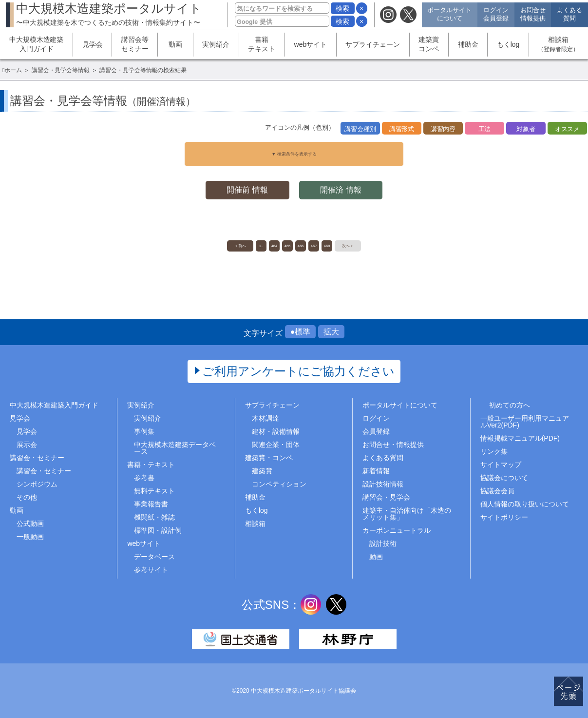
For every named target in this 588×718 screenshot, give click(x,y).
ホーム (13, 70)
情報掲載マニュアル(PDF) (520, 438)
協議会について (504, 478)
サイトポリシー (504, 517)
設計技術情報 (383, 484)
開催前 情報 (245, 184)
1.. (233, 243)
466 (306, 243)
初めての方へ (510, 405)
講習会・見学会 (386, 497)
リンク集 (494, 451)
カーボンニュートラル (397, 530)
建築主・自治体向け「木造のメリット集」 (407, 514)
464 (257, 243)
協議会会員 (497, 491)
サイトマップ (501, 465)
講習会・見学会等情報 (61, 70)
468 (355, 243)
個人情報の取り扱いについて (525, 504)
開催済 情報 (343, 184)
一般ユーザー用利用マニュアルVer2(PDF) (525, 422)
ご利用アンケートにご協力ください (298, 371)
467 (331, 243)
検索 (342, 8)
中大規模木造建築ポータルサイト (109, 14)
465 (282, 243)
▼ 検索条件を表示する (294, 151)
